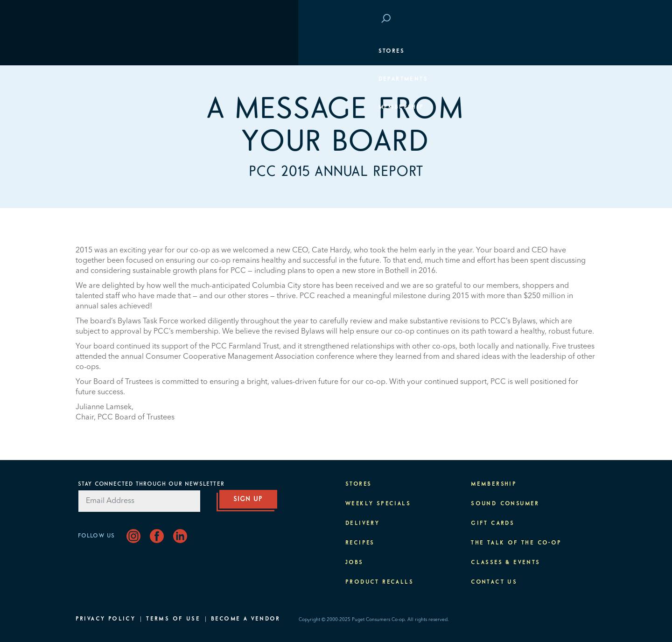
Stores (93, 51)
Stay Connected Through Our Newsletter (151, 484)
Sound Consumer (505, 504)
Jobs (354, 563)
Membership (103, 107)
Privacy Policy (106, 619)
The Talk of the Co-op (516, 543)
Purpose (576, 163)
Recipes (360, 543)
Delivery (362, 523)
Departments (105, 79)
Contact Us (494, 582)
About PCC (571, 191)
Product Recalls (379, 582)
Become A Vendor (245, 619)
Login (580, 19)
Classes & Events (557, 135)
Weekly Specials (378, 504)
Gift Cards (493, 523)
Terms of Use (173, 619)
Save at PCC (536, 19)
